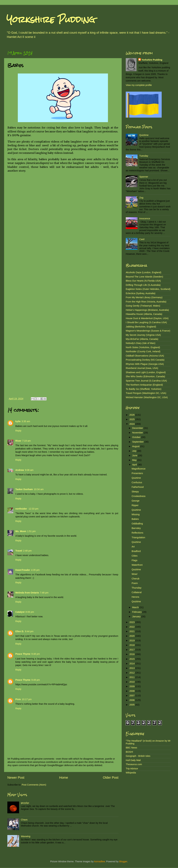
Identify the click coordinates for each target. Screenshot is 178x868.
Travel (19, 551)
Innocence (145, 219)
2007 (132, 696)
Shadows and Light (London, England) (146, 372)
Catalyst (20, 612)
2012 (132, 673)
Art (133, 547)
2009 (132, 686)
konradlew (100, 861)
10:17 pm (27, 699)
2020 (132, 636)
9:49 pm (36, 680)
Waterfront (137, 565)
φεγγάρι (25, 803)
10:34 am (39, 489)
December (138, 428)
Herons (135, 597)
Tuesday (144, 156)
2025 (132, 419)
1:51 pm (31, 531)
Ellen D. (20, 631)
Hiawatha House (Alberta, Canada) (144, 314)
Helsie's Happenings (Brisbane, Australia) (147, 310)
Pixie (18, 699)
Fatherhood (138, 487)
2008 (132, 691)
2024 (132, 424)
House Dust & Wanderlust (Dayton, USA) (147, 318)
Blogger (123, 861)
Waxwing (26, 836)
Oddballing (137, 524)
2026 (132, 415)
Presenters (137, 473)
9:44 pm (29, 631)
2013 (132, 668)
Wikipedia (131, 773)
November (138, 433)
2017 (132, 650)
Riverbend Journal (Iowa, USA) (142, 368)
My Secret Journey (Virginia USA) (143, 335)
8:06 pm (30, 612)
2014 (132, 664)
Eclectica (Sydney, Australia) (141, 293)
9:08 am (29, 470)
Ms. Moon (21, 531)
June (135, 455)
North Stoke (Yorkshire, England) (143, 347)
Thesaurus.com (134, 764)
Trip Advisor (132, 769)
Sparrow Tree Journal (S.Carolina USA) (146, 381)
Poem (135, 583)
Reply (18, 431)
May (135, 460)
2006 (132, 700)
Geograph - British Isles (138, 756)
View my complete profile (139, 85)
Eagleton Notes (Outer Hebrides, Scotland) (148, 289)
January (137, 617)
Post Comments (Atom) (34, 785)
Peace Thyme (23, 654)
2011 (132, 677)
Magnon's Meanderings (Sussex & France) (148, 331)
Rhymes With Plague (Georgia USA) (145, 364)
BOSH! (129, 752)
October (137, 437)
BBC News (131, 748)
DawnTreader (23, 570)
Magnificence (139, 469)
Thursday (137, 588)
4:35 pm (35, 570)
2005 (132, 705)
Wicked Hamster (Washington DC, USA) (147, 397)
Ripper (135, 505)
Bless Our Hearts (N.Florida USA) (143, 281)
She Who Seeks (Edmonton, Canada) (145, 376)
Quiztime (144, 135)
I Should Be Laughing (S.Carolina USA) (146, 322)
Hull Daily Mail (133, 760)
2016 (132, 654)
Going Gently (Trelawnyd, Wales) (143, 306)
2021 (132, 631)
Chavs (24, 820)
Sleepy (135, 492)
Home (64, 778)
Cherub (135, 579)
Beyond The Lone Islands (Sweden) (144, 277)
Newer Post (16, 778)
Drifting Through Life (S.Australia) (143, 285)
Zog (141, 198)
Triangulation (138, 537)
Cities (135, 556)
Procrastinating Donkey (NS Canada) (145, 360)
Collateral (137, 592)
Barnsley (136, 528)
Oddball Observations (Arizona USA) (145, 356)
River (18, 441)
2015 (132, 659)
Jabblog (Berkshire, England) (141, 327)
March (136, 607)
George (136, 501)
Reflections (137, 533)
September (138, 442)
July (135, 451)
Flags (134, 560)
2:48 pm (27, 551)
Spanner (144, 177)
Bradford (136, 551)
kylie (18, 421)
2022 (132, 627)
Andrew (20, 470)
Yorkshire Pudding (51, 20)
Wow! (135, 574)
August (136, 446)
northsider (21, 509)
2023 (132, 622)
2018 (132, 645)
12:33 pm (33, 509)
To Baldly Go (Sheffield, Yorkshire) (144, 389)
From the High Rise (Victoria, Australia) (146, 302)
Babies (135, 519)
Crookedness (139, 496)
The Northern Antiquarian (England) (144, 385)
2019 (132, 641)
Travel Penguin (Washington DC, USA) (146, 393)
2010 (132, 682)
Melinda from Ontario (27, 593)
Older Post (111, 778)
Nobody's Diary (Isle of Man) (141, 343)
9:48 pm (36, 654)
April (135, 465)
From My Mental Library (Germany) (144, 297)
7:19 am (26, 441)
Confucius (137, 482)
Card (142, 239)
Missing (136, 514)
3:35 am (26, 421)
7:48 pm (44, 593)
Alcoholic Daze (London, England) (144, 272)
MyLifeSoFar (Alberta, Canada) (142, 339)
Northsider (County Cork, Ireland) (143, 351)
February (137, 612)
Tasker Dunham (24, 489)
